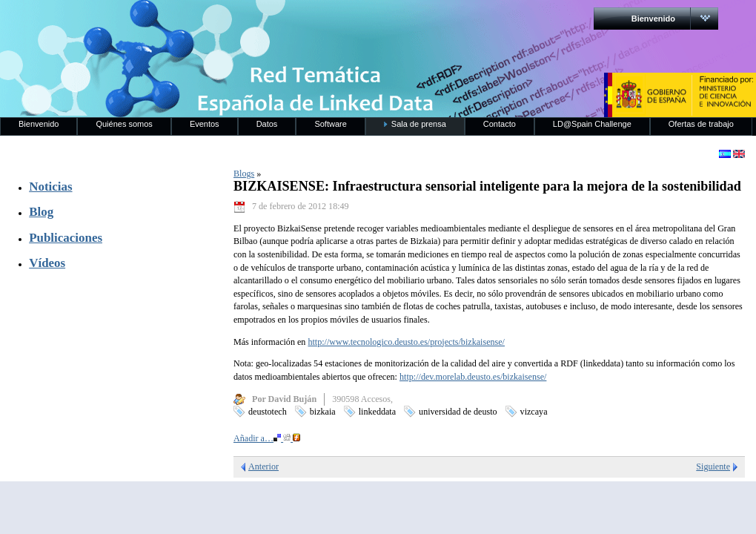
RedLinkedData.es (155, 22)
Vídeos (47, 263)
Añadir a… (267, 438)
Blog (41, 212)
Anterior (263, 467)
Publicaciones (66, 238)
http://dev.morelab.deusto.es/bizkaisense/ (473, 377)
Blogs (244, 174)
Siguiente (713, 467)
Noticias (50, 187)
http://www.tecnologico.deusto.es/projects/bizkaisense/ (406, 342)
